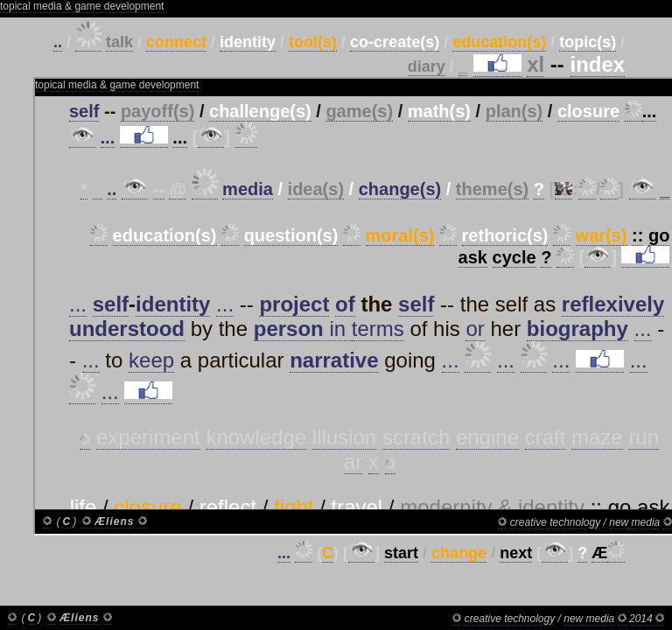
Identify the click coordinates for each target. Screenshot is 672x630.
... (284, 553)
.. (58, 42)
